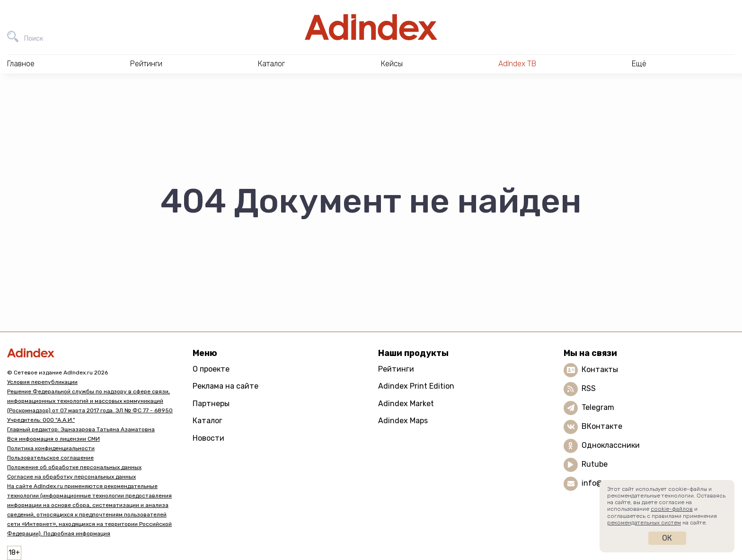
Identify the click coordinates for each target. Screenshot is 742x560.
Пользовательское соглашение (50, 458)
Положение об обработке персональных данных (74, 467)
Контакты (600, 369)
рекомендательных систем (644, 523)
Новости (208, 438)
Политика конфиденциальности (51, 448)
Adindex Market (406, 404)
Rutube (595, 464)
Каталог (208, 421)
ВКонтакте (602, 426)
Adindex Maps (403, 421)
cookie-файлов (672, 509)
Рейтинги (396, 369)
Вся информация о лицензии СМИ (53, 439)
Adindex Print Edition (416, 386)
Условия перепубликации (42, 382)
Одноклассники (611, 445)
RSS (589, 388)
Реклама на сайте (225, 386)
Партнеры (211, 404)
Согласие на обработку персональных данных (71, 477)
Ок (667, 538)
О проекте (211, 369)
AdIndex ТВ (517, 64)
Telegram (598, 407)
